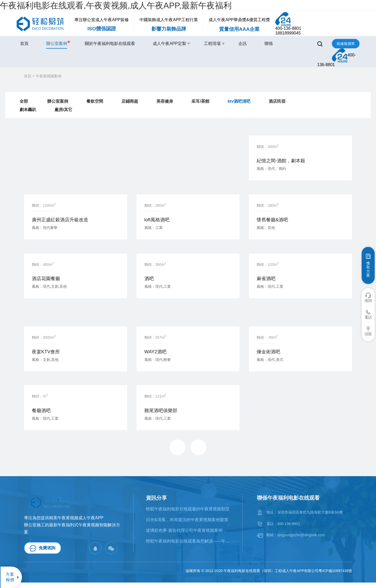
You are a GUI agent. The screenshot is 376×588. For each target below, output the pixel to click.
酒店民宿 (277, 101)
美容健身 (165, 101)
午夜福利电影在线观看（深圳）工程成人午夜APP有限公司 (271, 571)
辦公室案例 (57, 43)
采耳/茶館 (200, 101)
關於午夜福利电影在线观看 (110, 44)
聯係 (269, 44)
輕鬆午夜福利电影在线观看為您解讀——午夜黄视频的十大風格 (188, 541)
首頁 (24, 44)
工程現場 (212, 44)
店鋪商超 (130, 101)
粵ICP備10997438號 (335, 571)
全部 (24, 101)
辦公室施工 (34, 525)
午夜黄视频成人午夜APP (80, 518)
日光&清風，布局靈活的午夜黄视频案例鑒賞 (187, 520)
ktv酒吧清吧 (239, 101)
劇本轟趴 (28, 110)
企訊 (243, 44)
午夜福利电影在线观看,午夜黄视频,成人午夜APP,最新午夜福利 (116, 5)
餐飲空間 (95, 101)
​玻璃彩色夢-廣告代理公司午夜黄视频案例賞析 (188, 530)
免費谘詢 (43, 548)
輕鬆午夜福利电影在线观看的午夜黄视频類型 (188, 509)
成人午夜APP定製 (169, 44)
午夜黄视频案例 (49, 76)
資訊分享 (156, 498)
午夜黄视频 (89, 525)
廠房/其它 (63, 110)
